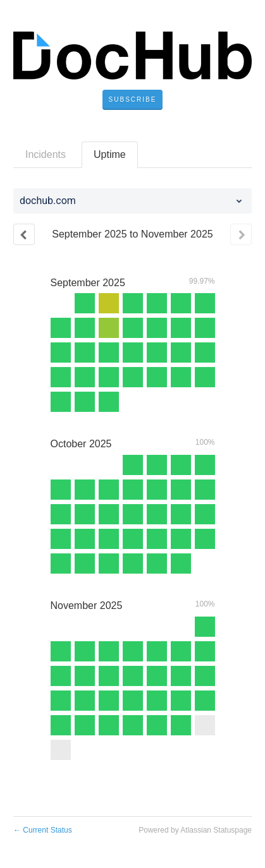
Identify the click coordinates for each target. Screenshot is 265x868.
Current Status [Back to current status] (43, 830)
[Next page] (241, 234)
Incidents (46, 154)
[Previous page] (24, 234)
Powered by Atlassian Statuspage (195, 830)
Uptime (110, 154)
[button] (133, 100)
